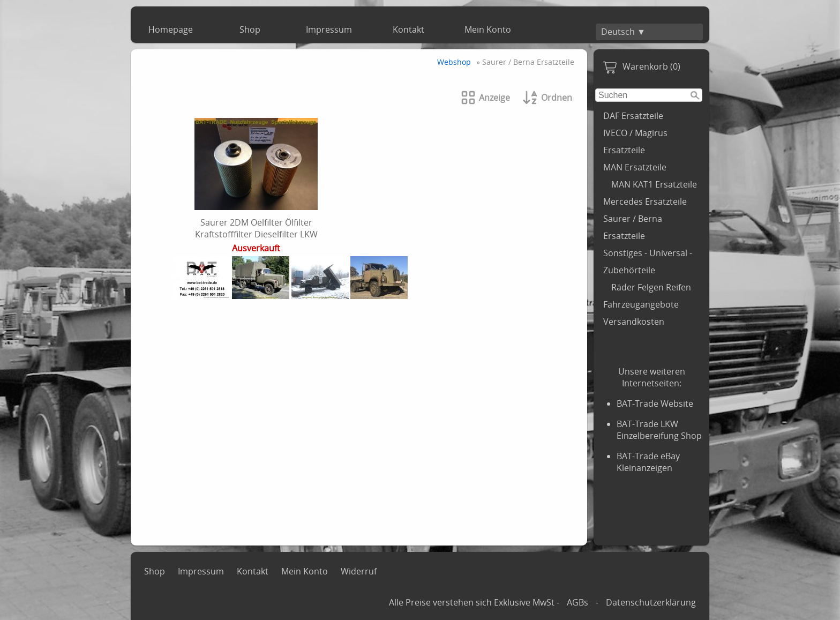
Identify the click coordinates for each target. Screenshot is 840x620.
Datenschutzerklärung (651, 602)
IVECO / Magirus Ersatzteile (635, 141)
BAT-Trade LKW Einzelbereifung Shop (659, 430)
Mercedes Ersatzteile (645, 201)
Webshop (454, 62)
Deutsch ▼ (623, 32)
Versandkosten (634, 322)
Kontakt (408, 29)
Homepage (171, 29)
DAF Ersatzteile (633, 116)
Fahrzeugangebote (641, 304)
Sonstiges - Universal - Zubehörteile (648, 262)
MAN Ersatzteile (635, 167)
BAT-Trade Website (655, 404)
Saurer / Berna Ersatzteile (633, 227)
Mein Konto (488, 29)
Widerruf (359, 571)
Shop (250, 29)
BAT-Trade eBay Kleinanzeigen (648, 462)
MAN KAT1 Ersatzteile (654, 184)
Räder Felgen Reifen (651, 287)
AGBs (577, 602)
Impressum (329, 29)
